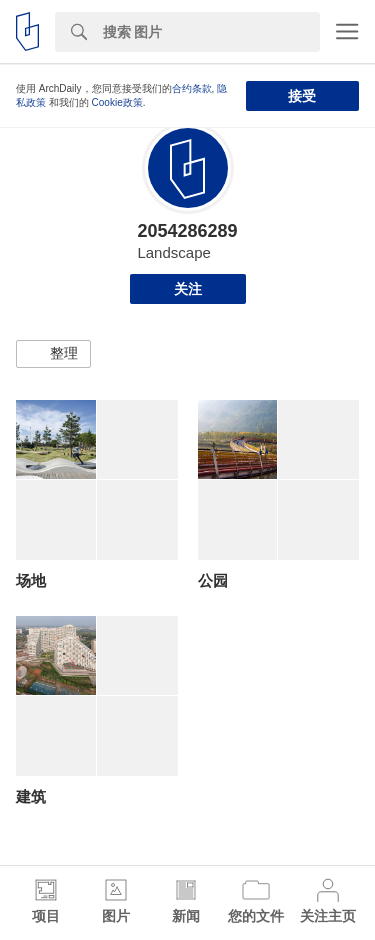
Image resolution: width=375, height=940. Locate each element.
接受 (302, 96)
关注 (188, 289)
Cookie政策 (117, 102)
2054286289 (187, 231)
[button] (53, 354)
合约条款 (192, 88)
